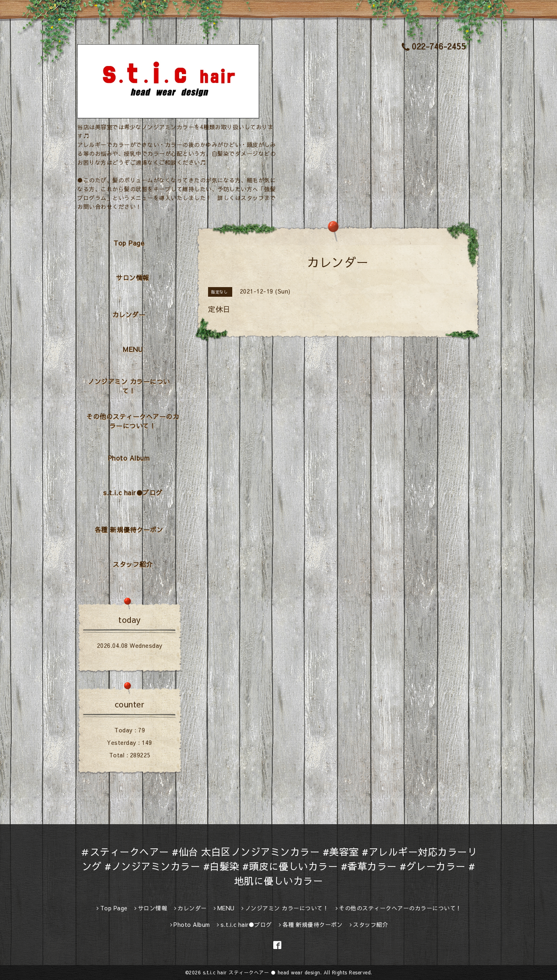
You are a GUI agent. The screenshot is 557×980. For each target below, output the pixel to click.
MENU (133, 349)
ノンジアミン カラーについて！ (129, 386)
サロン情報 (133, 277)
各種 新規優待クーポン (129, 529)
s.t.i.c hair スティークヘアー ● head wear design (262, 972)
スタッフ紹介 (133, 564)
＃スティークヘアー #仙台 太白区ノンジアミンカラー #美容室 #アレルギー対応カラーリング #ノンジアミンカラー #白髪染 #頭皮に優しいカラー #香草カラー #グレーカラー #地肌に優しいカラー (278, 866)
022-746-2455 (434, 46)
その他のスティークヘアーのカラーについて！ (133, 421)
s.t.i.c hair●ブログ (133, 492)
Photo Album (129, 458)
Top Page (129, 243)
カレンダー (129, 314)
